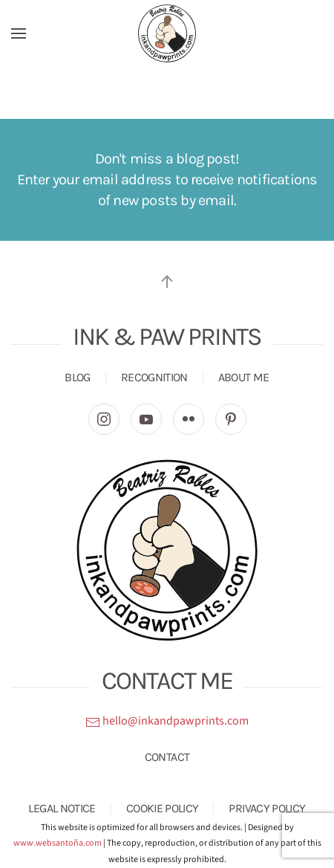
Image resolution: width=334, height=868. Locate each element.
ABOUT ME (244, 377)
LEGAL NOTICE (62, 808)
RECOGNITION (154, 377)
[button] (19, 33)
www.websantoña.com (58, 843)
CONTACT (167, 757)
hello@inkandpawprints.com (167, 721)
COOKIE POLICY (163, 808)
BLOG (77, 377)
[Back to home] (167, 33)
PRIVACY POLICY (267, 808)
